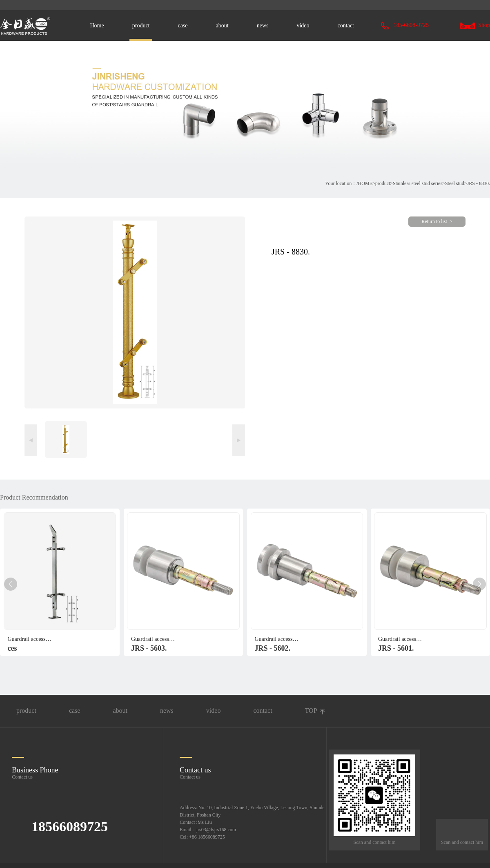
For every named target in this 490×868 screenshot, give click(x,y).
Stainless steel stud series (418, 183)
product (141, 26)
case (183, 26)
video (303, 26)
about (222, 26)
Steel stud (455, 183)
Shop (475, 25)
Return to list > (437, 221)
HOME (365, 183)
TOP (311, 711)
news (263, 26)
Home (97, 26)
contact (346, 26)
